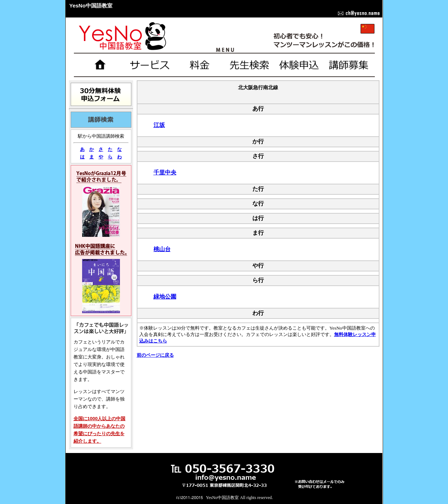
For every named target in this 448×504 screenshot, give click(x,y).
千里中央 (165, 172)
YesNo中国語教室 (222, 498)
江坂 (159, 125)
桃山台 (162, 249)
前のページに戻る (155, 355)
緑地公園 (165, 297)
